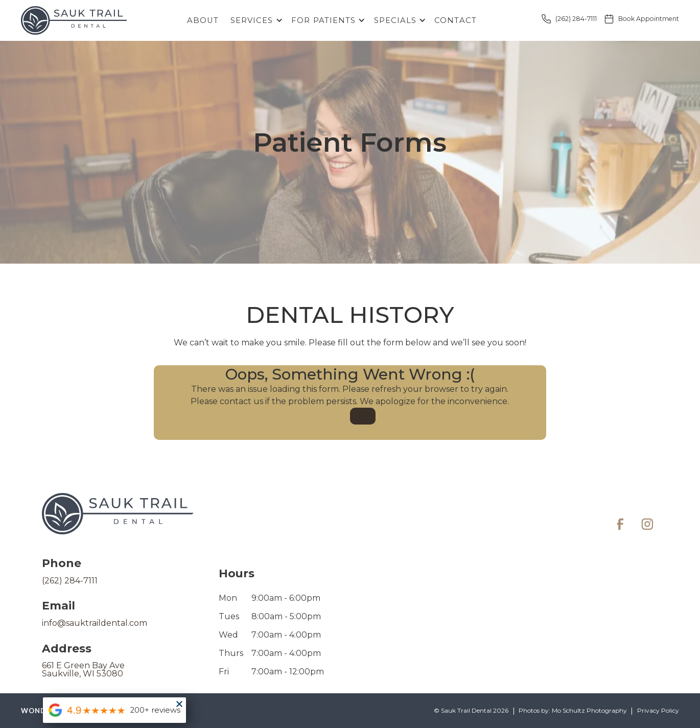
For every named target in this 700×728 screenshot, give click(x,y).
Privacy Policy (658, 711)
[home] (74, 20)
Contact (455, 20)
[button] (255, 21)
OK (363, 416)
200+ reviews (155, 710)
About (203, 20)
